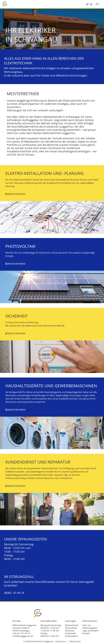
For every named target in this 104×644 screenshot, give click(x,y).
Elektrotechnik (72, 625)
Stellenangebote (90, 628)
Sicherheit (70, 631)
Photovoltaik (71, 628)
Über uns (87, 625)
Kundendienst (71, 636)
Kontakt (86, 633)
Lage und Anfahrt (90, 631)
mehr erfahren (15, 194)
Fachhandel (70, 633)
